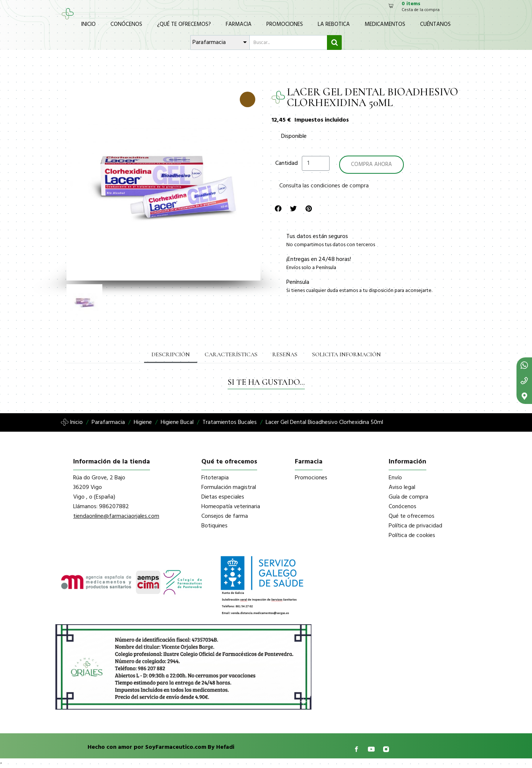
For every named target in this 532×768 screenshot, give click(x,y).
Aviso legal (402, 487)
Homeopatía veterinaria (231, 507)
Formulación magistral (229, 487)
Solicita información (347, 354)
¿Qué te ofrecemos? (184, 24)
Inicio (88, 24)
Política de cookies (412, 536)
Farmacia (239, 24)
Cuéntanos (435, 24)
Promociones (285, 24)
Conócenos (126, 24)
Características (231, 354)
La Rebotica (334, 24)
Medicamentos (385, 24)
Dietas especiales (223, 497)
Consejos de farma (225, 516)
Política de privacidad (415, 526)
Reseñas (285, 354)
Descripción (171, 354)
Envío (395, 478)
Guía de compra (408, 497)
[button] (71, 184)
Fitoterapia (215, 478)
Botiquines (214, 526)
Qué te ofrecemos (412, 516)
